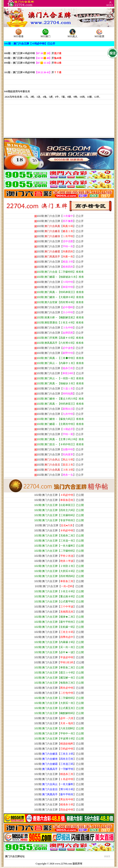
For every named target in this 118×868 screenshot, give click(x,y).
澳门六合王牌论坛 (58, 856)
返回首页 (110, 5)
